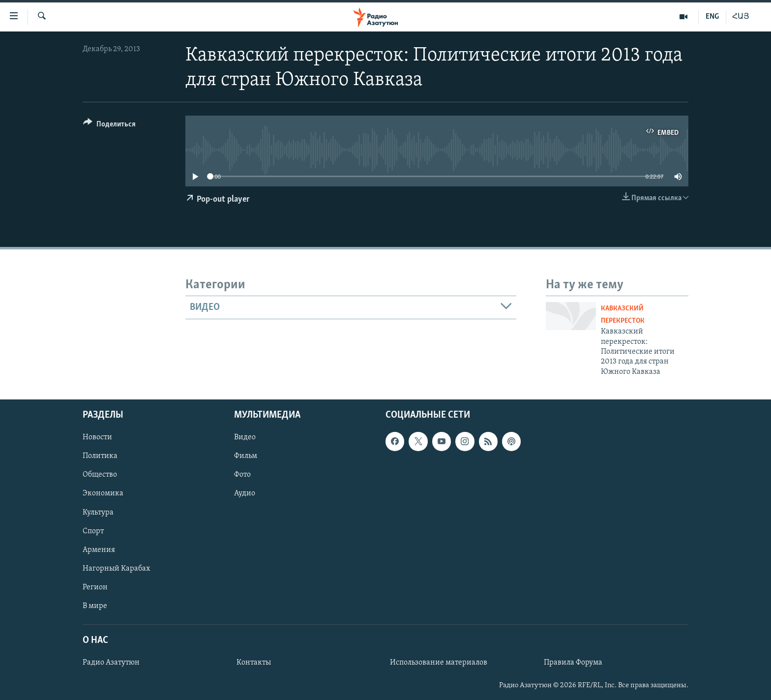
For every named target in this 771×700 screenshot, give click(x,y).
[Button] (109, 126)
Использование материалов (439, 663)
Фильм (246, 456)
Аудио (245, 494)
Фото (242, 475)
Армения (99, 550)
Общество (100, 475)
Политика (100, 456)
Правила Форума (573, 663)
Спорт (93, 531)
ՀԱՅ (741, 17)
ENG (712, 17)
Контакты (254, 663)
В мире (95, 606)
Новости (97, 437)
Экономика (103, 494)
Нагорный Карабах (116, 569)
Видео (245, 437)
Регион (95, 587)
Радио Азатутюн (111, 663)
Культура (98, 513)
